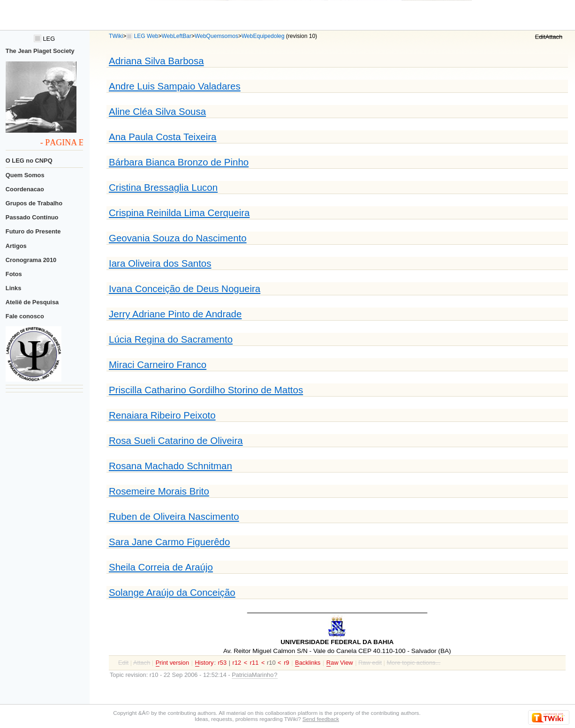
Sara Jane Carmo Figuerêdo (169, 542)
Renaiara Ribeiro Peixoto (162, 415)
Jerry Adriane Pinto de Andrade (175, 314)
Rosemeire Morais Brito (159, 491)
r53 (223, 663)
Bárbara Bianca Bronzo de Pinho (179, 162)
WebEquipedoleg (263, 36)
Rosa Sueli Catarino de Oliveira (176, 440)
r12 (237, 663)
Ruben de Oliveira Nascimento (174, 516)
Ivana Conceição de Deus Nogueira (185, 289)
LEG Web (146, 36)
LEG (44, 39)
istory (204, 663)
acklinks (308, 663)
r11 (254, 663)
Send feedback (321, 719)
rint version (172, 663)
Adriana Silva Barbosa (156, 61)
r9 (286, 663)
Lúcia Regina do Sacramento (171, 339)
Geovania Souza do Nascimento (178, 238)
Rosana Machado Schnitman (170, 466)
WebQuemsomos (216, 36)
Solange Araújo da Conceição (172, 592)
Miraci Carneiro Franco (158, 364)
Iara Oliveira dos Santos (160, 263)
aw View (340, 663)
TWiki (116, 36)
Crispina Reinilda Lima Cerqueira (179, 213)
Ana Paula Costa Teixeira (163, 137)
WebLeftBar (177, 36)
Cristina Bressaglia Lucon (163, 187)
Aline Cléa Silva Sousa (157, 111)
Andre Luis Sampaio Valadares (175, 86)
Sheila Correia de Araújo (161, 567)
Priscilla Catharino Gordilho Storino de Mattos (206, 390)
